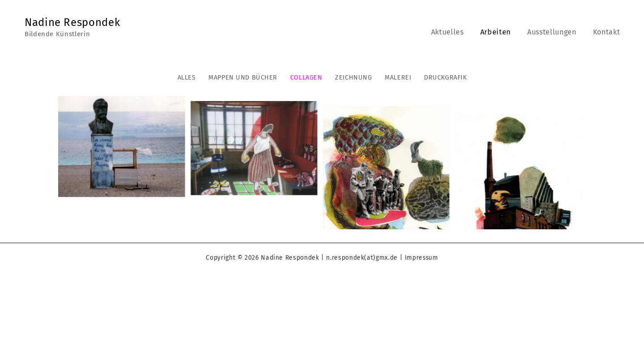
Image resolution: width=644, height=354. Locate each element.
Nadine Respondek (72, 22)
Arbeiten (501, 32)
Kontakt (608, 32)
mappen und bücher (243, 78)
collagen (306, 78)
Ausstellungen (555, 32)
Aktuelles (455, 32)
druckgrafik (445, 78)
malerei (398, 78)
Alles (187, 78)
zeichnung (353, 78)
